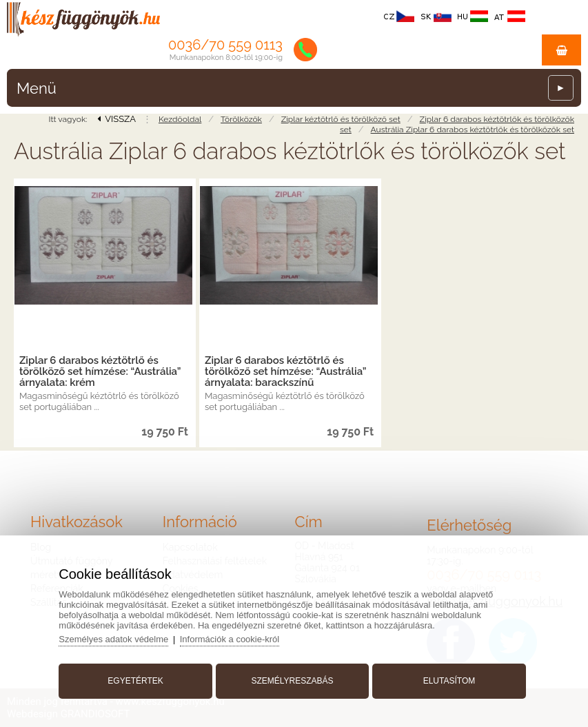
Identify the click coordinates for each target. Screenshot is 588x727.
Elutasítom (449, 681)
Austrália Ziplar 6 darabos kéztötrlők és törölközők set (473, 130)
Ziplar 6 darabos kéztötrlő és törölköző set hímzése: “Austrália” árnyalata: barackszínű (285, 371)
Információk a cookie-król (230, 639)
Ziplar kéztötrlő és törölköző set (341, 119)
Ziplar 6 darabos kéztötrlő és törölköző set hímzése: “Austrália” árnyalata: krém (100, 371)
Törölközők (241, 119)
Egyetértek (135, 681)
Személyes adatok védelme (113, 639)
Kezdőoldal (180, 119)
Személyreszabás (292, 681)
